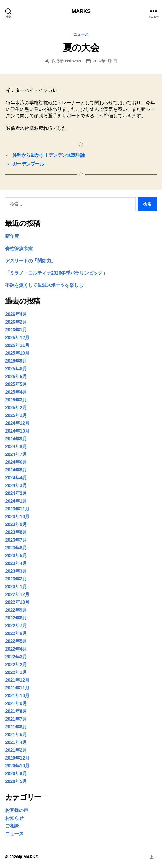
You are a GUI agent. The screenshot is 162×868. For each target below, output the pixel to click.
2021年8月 (16, 711)
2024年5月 (16, 470)
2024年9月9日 (105, 61)
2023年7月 (16, 540)
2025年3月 (16, 400)
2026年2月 (16, 322)
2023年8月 (16, 532)
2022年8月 (16, 618)
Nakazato (73, 61)
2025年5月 (16, 384)
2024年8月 (16, 447)
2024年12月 (17, 423)
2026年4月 (16, 314)
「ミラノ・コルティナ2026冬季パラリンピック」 (56, 273)
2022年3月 (16, 657)
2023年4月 (16, 563)
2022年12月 (17, 594)
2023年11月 (17, 509)
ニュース (81, 34)
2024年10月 (17, 431)
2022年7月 (16, 626)
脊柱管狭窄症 (19, 249)
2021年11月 (17, 688)
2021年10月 (17, 696)
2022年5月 (16, 641)
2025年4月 (16, 392)
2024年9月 (16, 439)
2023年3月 (16, 571)
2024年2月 (16, 493)
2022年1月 (16, 672)
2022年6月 (16, 633)
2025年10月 (17, 353)
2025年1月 (16, 415)
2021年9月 (16, 703)
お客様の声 (17, 810)
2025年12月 (17, 338)
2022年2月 (16, 665)
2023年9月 (16, 524)
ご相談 (12, 826)
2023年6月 (16, 548)
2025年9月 (16, 361)
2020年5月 (16, 781)
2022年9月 (16, 610)
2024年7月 (16, 454)
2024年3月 (16, 486)
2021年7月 (16, 719)
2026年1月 (16, 330)
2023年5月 (16, 556)
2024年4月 (16, 478)
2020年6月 (16, 774)
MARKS (81, 11)
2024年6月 (16, 462)
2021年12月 (17, 680)
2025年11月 (17, 345)
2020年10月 (17, 766)
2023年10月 (17, 517)
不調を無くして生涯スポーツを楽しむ (44, 285)
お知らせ (14, 818)
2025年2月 (16, 408)
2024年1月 (16, 501)
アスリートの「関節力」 (30, 261)
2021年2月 (16, 750)
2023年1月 (16, 587)
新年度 (12, 236)
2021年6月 (16, 727)
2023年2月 (16, 579)
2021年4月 (16, 742)
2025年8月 (16, 369)
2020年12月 (17, 758)
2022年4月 (16, 649)
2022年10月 (17, 602)
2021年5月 (16, 735)
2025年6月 (16, 377)
